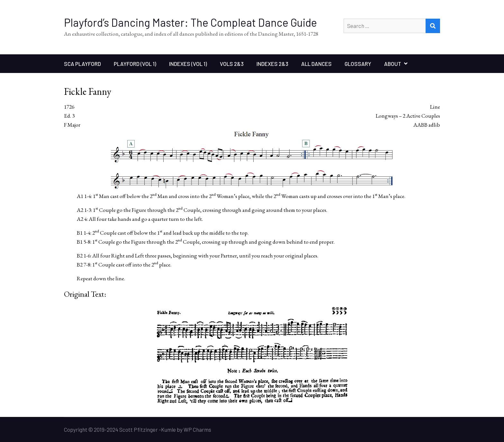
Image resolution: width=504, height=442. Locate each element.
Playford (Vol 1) (135, 64)
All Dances (316, 64)
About (393, 64)
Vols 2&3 (232, 64)
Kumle (168, 429)
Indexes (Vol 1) (188, 64)
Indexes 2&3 (272, 64)
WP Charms (197, 429)
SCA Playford (82, 64)
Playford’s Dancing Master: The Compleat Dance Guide (190, 22)
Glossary (358, 64)
